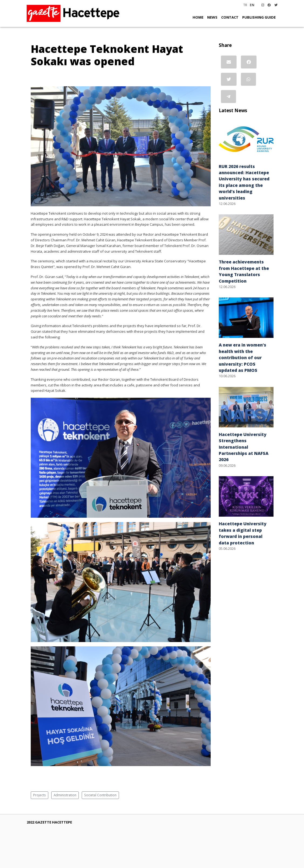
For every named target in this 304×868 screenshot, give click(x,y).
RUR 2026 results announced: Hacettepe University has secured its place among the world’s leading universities (244, 182)
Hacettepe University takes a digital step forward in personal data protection (243, 533)
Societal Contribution (100, 795)
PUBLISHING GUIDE (259, 17)
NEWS (212, 17)
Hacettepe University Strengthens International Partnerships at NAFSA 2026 (244, 447)
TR (245, 5)
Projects (40, 795)
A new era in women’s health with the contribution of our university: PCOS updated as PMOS (242, 358)
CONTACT (230, 17)
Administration (65, 795)
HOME (198, 17)
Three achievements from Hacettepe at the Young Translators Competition (244, 271)
